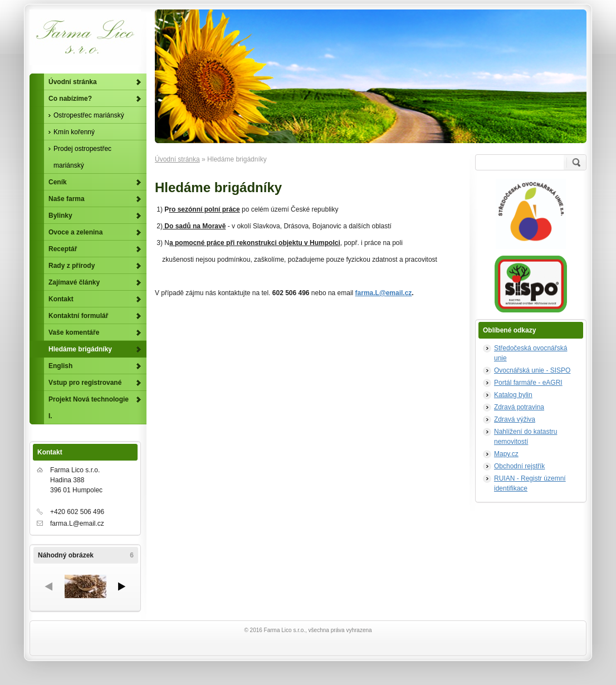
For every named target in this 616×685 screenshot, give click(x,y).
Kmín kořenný (74, 132)
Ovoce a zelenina (75, 232)
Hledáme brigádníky (80, 349)
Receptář (63, 249)
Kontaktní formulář (78, 316)
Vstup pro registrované (85, 383)
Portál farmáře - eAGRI (528, 383)
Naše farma (67, 199)
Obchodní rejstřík (519, 466)
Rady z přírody (72, 266)
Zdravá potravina (519, 407)
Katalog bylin (513, 395)
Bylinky (60, 216)
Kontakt (61, 299)
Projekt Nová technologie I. (89, 408)
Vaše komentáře (74, 332)
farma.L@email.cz (384, 293)
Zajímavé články (74, 282)
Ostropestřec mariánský (89, 115)
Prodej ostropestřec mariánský (82, 157)
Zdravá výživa (515, 419)
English (60, 366)
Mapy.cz (506, 454)
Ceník (58, 182)
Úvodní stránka (177, 159)
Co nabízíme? (70, 99)
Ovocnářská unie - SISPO (532, 370)
